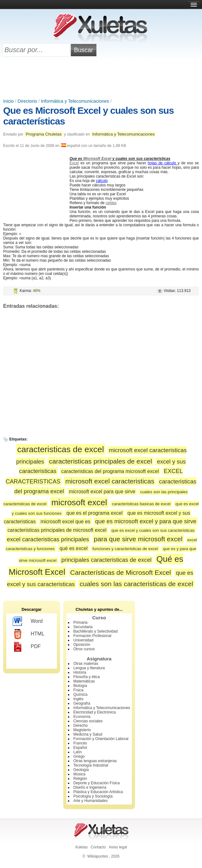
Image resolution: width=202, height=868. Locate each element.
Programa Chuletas (44, 134)
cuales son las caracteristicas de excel (136, 584)
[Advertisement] (101, 78)
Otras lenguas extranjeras (95, 761)
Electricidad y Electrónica (95, 712)
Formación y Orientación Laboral (101, 739)
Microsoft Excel (97, 159)
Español (80, 748)
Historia (80, 672)
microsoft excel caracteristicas (110, 481)
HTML (29, 634)
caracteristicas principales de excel (101, 461)
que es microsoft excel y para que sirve (146, 521)
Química (80, 695)
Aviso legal (118, 847)
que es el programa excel (95, 513)
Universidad (83, 640)
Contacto (98, 847)
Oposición (82, 645)
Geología (81, 770)
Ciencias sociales (88, 721)
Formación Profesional (92, 636)
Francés (80, 743)
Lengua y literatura (89, 668)
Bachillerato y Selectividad (95, 631)
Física (78, 690)
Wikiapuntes (98, 856)
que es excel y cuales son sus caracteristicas (153, 530)
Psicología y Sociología (93, 796)
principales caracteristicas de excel (106, 560)
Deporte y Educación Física (97, 783)
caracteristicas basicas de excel (141, 504)
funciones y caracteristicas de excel (125, 549)
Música (79, 774)
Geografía (82, 703)
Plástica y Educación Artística (98, 792)
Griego (79, 756)
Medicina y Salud (88, 734)
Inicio (9, 101)
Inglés (78, 699)
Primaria (80, 622)
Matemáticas (84, 681)
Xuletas (81, 847)
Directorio (28, 101)
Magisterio (82, 730)
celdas (111, 203)
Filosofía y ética (86, 677)
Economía (82, 717)
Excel (74, 163)
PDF (27, 647)
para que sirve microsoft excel (138, 539)
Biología (80, 686)
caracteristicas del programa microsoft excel (110, 471)
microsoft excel (79, 502)
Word (28, 622)
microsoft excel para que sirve (102, 492)
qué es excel (73, 548)
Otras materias (86, 664)
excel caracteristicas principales (48, 539)
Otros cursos (84, 649)
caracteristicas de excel (61, 449)
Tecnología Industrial (91, 765)
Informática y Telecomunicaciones (75, 101)
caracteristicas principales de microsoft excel (57, 530)
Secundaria (83, 627)
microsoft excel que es (65, 522)
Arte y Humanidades (91, 801)
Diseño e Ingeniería (90, 787)
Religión (80, 779)
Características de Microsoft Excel (121, 572)
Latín (78, 752)
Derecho (80, 725)
